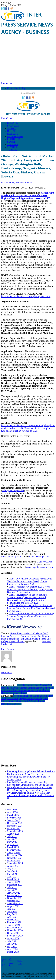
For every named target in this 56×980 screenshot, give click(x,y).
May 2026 (12, 810)
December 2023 (15, 885)
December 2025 (15, 823)
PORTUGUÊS (14, 139)
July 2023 (12, 887)
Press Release (8, 649)
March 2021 (13, 920)
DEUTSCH (13, 131)
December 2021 (15, 895)
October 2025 (14, 828)
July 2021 (12, 909)
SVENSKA (13, 144)
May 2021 (12, 914)
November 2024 (15, 858)
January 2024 (14, 882)
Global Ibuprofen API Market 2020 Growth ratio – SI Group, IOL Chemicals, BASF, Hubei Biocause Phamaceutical (30, 589)
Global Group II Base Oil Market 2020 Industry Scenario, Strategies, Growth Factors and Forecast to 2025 (31, 616)
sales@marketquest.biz (13, 490)
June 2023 (12, 890)
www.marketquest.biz (40, 557)
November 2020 (15, 930)
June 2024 (12, 871)
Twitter (20, 961)
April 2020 (12, 949)
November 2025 (15, 826)
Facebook (20, 964)
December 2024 (15, 855)
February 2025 (14, 850)
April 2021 (12, 917)
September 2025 (15, 831)
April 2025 (12, 844)
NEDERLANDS (15, 136)
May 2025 (12, 842)
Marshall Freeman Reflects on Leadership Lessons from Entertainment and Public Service (30, 783)
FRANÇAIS (13, 126)
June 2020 (12, 944)
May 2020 (12, 946)
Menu (4, 83)
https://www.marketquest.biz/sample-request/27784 (26, 296)
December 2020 (15, 928)
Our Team (11, 959)
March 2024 (13, 879)
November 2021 (15, 898)
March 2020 (13, 952)
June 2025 (12, 839)
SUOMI (11, 142)
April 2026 (12, 812)
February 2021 (14, 922)
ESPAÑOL (12, 123)
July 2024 (12, 869)
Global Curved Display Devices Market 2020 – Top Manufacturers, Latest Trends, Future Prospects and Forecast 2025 (30, 581)
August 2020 (13, 938)
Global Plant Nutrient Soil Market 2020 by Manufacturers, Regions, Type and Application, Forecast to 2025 (28, 195)
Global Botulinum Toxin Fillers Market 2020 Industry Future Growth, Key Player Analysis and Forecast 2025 (31, 608)
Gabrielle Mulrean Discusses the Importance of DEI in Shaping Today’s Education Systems (30, 789)
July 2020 (12, 941)
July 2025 (12, 836)
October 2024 (14, 861)
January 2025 (14, 853)
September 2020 (15, 936)
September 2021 (15, 903)
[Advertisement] (28, 59)
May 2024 (12, 874)
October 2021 (14, 901)
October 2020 (14, 933)
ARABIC (12, 128)
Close (10, 83)
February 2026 (14, 818)
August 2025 (13, 834)
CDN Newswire (45, 562)
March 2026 (13, 815)
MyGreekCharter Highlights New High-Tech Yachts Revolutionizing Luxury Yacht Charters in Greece (31, 795)
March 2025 (13, 847)
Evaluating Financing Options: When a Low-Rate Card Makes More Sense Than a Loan (31, 773)
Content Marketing (16, 88)
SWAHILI (12, 147)
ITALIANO (13, 134)
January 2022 (14, 893)
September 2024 (15, 863)
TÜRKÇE (12, 150)
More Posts (7, 673)
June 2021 (12, 912)
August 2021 (13, 906)
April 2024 (12, 877)
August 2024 (13, 866)
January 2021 (14, 925)
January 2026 (14, 820)
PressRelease (26, 183)
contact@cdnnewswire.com (39, 567)
